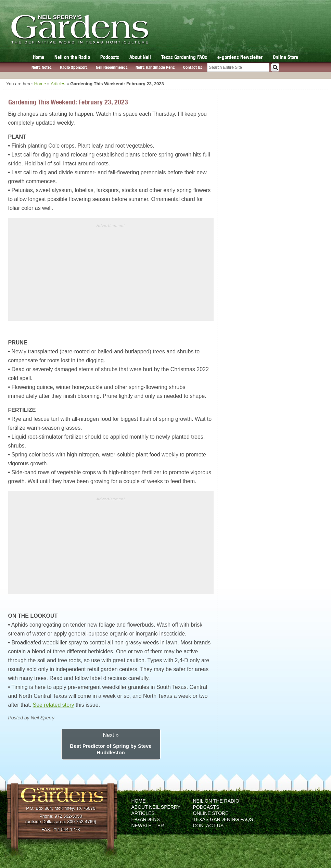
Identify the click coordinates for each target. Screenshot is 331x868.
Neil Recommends (112, 67)
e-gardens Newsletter (240, 57)
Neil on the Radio (72, 57)
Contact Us (193, 67)
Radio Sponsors (74, 67)
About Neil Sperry (156, 807)
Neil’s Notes (42, 67)
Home (39, 57)
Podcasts (110, 57)
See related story (54, 705)
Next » (111, 735)
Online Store (285, 57)
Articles (58, 84)
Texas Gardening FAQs (184, 57)
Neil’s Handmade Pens (155, 67)
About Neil (140, 57)
